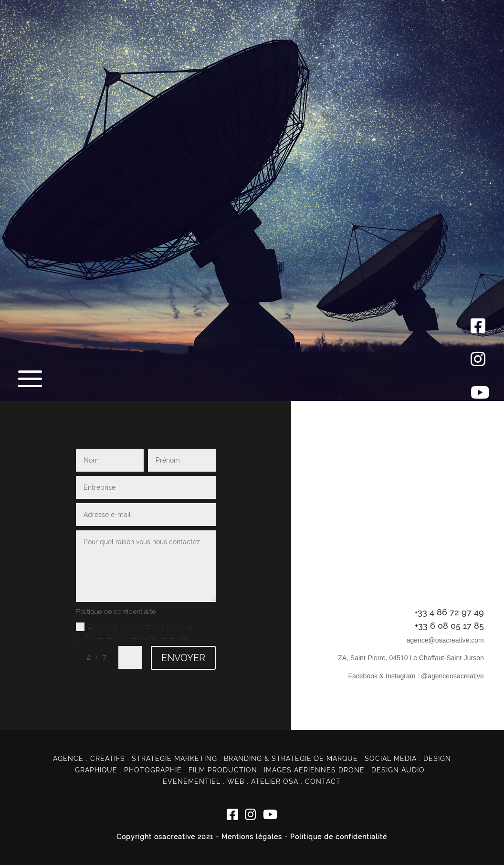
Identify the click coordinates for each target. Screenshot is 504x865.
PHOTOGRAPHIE (153, 770)
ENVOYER (183, 658)
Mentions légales (252, 837)
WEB (236, 781)
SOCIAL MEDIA (391, 759)
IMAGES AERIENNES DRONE (314, 770)
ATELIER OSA (275, 781)
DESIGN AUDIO (398, 770)
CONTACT (323, 781)
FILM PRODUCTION (223, 770)
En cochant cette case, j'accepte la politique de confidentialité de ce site (134, 632)
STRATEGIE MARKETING (174, 759)
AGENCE (68, 759)
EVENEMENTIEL (192, 781)
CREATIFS (108, 759)
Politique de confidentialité (339, 837)
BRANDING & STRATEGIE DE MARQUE (291, 759)
